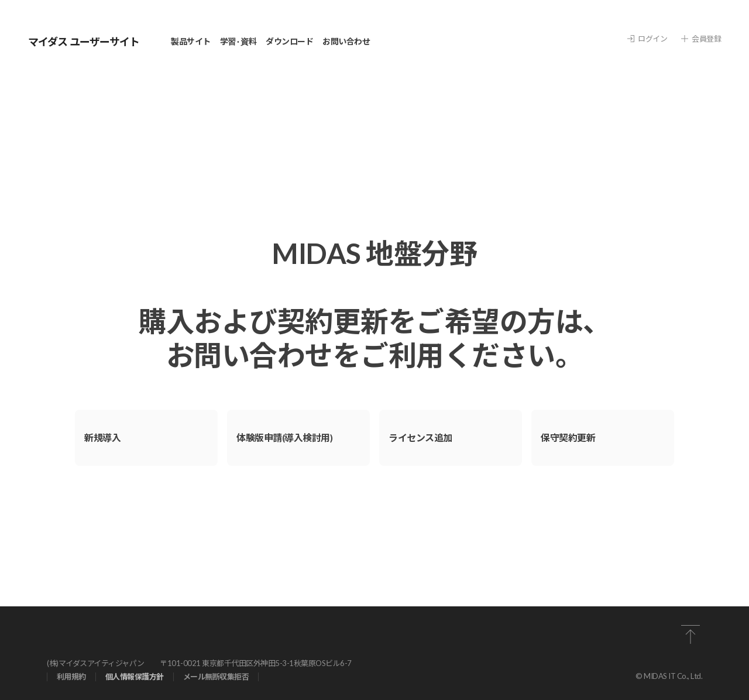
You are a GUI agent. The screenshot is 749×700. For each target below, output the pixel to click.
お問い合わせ (346, 41)
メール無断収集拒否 (216, 677)
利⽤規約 (71, 677)
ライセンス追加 (420, 438)
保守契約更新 (568, 438)
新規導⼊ (102, 438)
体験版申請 (284, 438)
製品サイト (191, 41)
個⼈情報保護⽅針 (135, 677)
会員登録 (701, 39)
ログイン (647, 39)
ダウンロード (289, 41)
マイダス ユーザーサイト (84, 42)
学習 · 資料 (238, 41)
